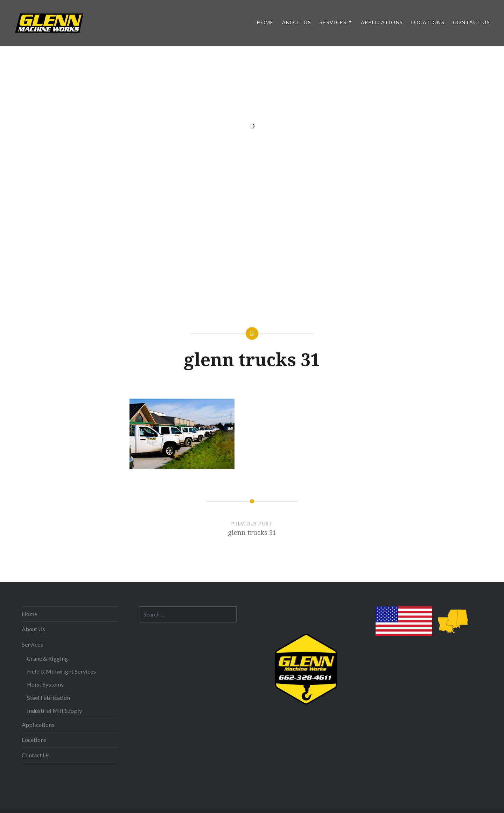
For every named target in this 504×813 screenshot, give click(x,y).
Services (333, 22)
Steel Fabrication (48, 698)
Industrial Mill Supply (54, 711)
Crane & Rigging (47, 658)
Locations (428, 22)
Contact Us (471, 22)
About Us (297, 22)
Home (265, 22)
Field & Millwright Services (61, 671)
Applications (382, 22)
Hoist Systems (45, 684)
